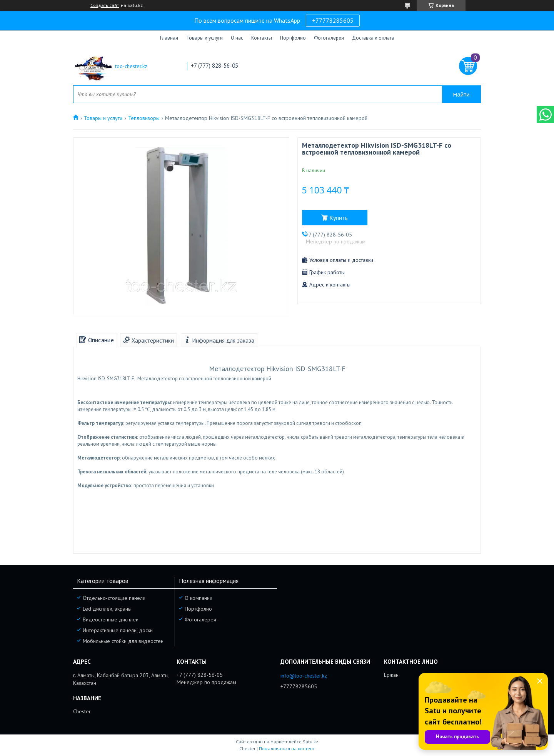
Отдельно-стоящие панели (114, 598)
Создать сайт (105, 5)
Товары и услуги (204, 38)
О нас (237, 38)
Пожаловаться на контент (287, 749)
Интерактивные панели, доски (118, 630)
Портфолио (293, 38)
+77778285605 (333, 20)
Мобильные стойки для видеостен (123, 641)
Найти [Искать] (461, 94)
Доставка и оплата (373, 38)
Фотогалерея (329, 38)
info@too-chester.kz (304, 676)
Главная (169, 38)
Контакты (262, 38)
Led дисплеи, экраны (107, 609)
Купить (339, 218)
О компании (199, 598)
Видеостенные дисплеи (111, 619)
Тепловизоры (144, 118)
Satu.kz (310, 742)
